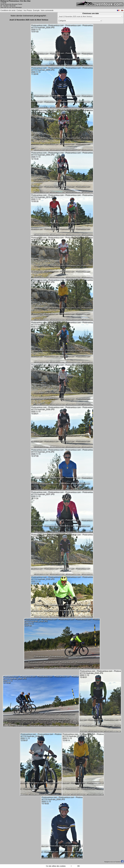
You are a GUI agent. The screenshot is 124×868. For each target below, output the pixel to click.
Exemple (36, 10)
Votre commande (47, 10)
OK (79, 866)
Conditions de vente (8, 10)
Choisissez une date (91, 13)
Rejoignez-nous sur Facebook (114, 862)
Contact (20, 10)
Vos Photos (28, 10)
